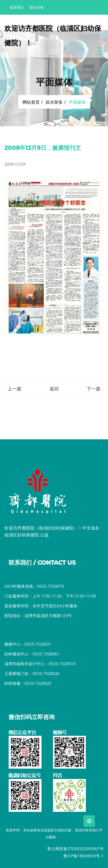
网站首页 (31, 102)
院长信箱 (37, 7)
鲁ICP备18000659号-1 (84, 856)
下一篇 (94, 389)
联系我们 (17, 7)
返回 (54, 389)
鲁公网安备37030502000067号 (75, 849)
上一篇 (14, 389)
